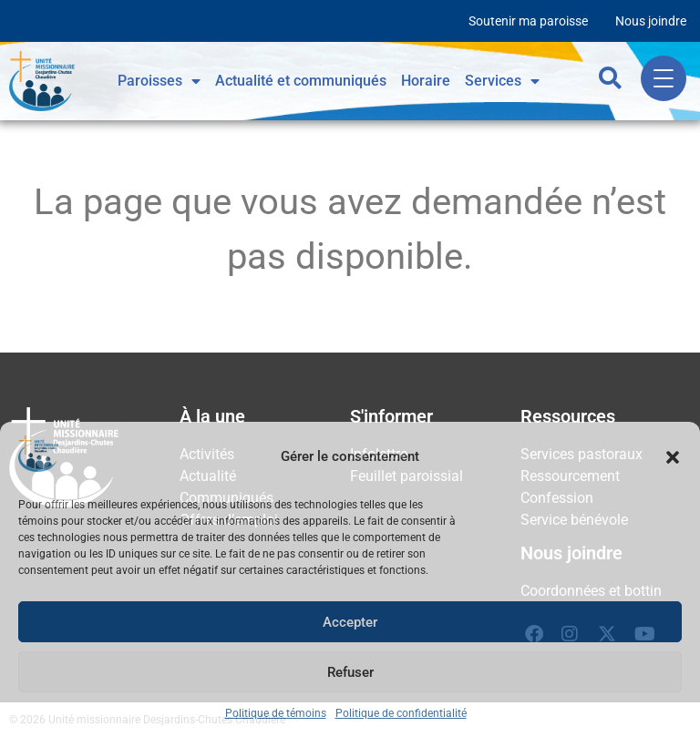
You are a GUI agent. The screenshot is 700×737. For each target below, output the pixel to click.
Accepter (350, 622)
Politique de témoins (276, 713)
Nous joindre (651, 21)
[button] (673, 457)
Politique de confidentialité (401, 713)
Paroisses (159, 81)
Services (502, 81)
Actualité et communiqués (301, 81)
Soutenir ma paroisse (528, 21)
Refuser (350, 672)
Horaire (426, 81)
